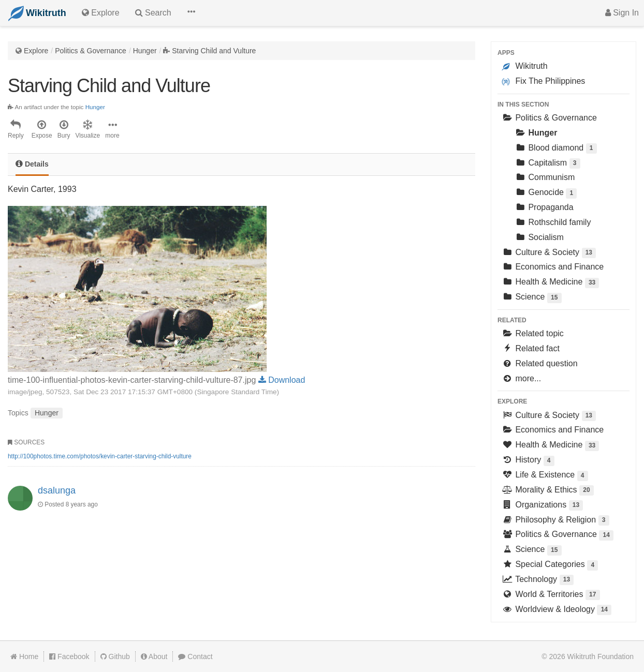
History (528, 461)
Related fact (531, 348)
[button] (191, 13)
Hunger (145, 51)
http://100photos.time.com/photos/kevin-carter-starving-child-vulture (100, 456)
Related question (540, 363)
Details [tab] (32, 164)
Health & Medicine (550, 283)
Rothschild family (553, 222)
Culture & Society (549, 253)
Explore (36, 51)
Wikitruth (525, 66)
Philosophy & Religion (555, 521)
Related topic (533, 333)
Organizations (542, 506)
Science (532, 298)
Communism (545, 177)
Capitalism (547, 164)
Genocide (546, 193)
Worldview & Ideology (557, 610)
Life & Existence (545, 476)
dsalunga (57, 490)
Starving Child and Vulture (214, 51)
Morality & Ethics (548, 491)
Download (282, 380)
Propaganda (544, 207)
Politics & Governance (91, 51)
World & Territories (551, 595)
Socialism (539, 237)
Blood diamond (556, 149)
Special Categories (550, 565)
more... (521, 378)
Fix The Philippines (543, 81)
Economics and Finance (553, 267)
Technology (538, 580)
